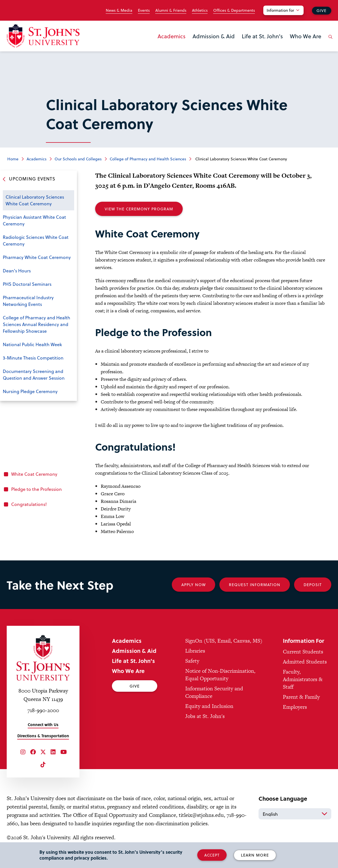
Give (321, 10)
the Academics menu (159, 45)
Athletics (200, 10)
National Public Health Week (32, 344)
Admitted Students (305, 662)
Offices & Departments (234, 10)
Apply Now (193, 585)
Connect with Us (43, 725)
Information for (280, 10)
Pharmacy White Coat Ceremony (37, 257)
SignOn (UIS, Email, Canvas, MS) (224, 641)
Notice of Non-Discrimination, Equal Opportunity (220, 675)
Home (13, 159)
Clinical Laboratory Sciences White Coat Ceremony (35, 200)
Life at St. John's (262, 36)
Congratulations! (29, 504)
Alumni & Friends (171, 10)
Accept (212, 855)
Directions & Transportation (43, 736)
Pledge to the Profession (37, 489)
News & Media (119, 10)
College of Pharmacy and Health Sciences (148, 159)
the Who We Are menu (292, 45)
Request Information (255, 585)
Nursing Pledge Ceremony (30, 391)
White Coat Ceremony (34, 474)
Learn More (255, 855)
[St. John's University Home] (43, 36)
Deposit (313, 585)
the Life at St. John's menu (243, 45)
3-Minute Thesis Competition (33, 358)
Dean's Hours (17, 271)
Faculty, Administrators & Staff (303, 679)
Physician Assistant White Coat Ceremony (34, 220)
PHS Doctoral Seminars (27, 284)
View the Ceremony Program (139, 209)
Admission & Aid (214, 36)
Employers (295, 707)
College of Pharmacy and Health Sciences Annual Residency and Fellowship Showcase (37, 324)
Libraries (195, 651)
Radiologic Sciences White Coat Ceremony (36, 240)
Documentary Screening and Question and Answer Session (34, 374)
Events (144, 10)
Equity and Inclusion (209, 706)
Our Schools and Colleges (78, 159)
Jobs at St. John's (205, 716)
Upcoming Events (32, 179)
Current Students (303, 652)
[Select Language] (295, 814)
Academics (172, 36)
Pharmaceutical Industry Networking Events (28, 301)
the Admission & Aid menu (194, 45)
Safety (192, 661)
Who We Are (306, 36)
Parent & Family (301, 697)
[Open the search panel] (329, 41)
